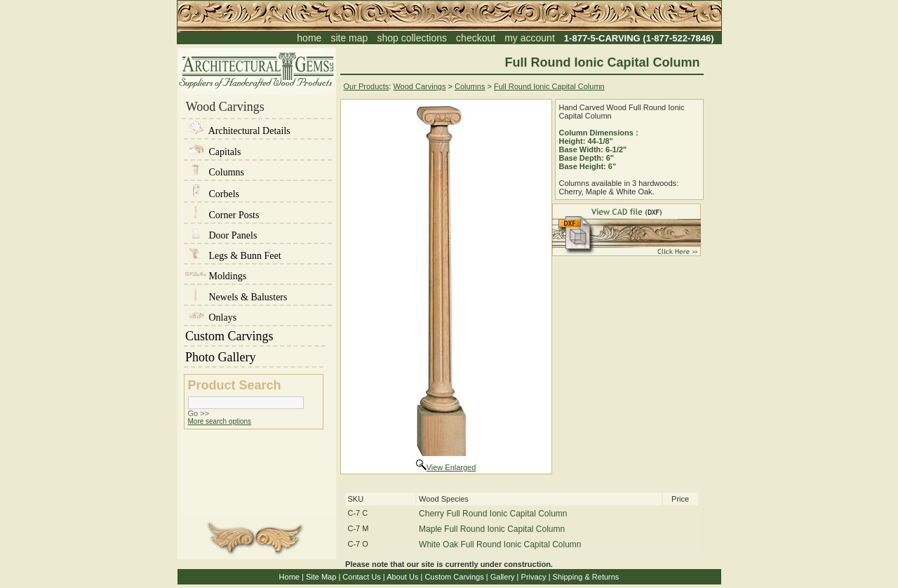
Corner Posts (222, 215)
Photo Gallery (254, 357)
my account (530, 38)
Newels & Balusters (236, 297)
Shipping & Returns (586, 577)
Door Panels (221, 235)
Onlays (211, 318)
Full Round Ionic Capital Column (549, 86)
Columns (215, 172)
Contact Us (361, 577)
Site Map (321, 577)
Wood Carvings (419, 86)
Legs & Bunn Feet (233, 256)
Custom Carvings (255, 336)
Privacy (534, 577)
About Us (402, 577)
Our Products (367, 86)
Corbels (212, 194)
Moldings (216, 276)
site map (349, 38)
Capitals (213, 152)
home (309, 38)
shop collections (412, 38)
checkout (476, 38)
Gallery (503, 577)
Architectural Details (238, 131)
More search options (220, 421)
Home (289, 577)
